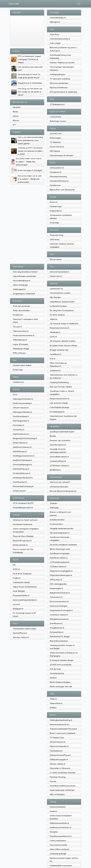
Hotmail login (56, 206)
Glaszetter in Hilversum (60, 768)
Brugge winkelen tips (59, 350)
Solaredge (54, 223)
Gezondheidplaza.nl (22, 281)
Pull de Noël (55, 669)
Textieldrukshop (57, 673)
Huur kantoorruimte (58, 845)
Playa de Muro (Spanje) (23, 536)
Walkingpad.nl (19, 289)
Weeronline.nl (56, 703)
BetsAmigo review (58, 121)
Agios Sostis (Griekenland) (25, 587)
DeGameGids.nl (57, 632)
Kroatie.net (18, 315)
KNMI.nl (53, 708)
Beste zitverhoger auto (60, 549)
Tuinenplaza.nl (56, 751)
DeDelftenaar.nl (20, 451)
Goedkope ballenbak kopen (62, 432)
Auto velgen (55, 43)
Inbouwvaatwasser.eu (60, 724)
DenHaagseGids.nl (21, 421)
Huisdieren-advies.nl (59, 558)
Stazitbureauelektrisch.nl (61, 836)
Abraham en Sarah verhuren (25, 520)
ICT (14, 125)
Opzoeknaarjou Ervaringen (62, 155)
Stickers (53, 678)
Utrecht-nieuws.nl (21, 408)
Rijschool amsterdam (59, 83)
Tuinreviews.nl (56, 597)
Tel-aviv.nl (17, 327)
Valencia (54, 319)
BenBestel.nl (55, 470)
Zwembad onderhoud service (63, 786)
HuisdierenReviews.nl (59, 181)
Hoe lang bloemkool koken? (25, 272)
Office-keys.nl (56, 580)
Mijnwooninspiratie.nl (59, 746)
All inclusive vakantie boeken (63, 341)
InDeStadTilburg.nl (21, 469)
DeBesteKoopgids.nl (59, 759)
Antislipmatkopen (57, 74)
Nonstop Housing (58, 777)
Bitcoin (16, 120)
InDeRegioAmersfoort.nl (24, 456)
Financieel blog (57, 235)
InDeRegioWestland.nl (23, 478)
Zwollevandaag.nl (21, 416)
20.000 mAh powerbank (61, 665)
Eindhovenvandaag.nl (22, 403)
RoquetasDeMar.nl (21, 595)
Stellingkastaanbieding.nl (61, 720)
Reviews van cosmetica (60, 440)
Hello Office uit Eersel (60, 849)
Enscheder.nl (18, 425)
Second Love (56, 133)
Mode (15, 112)
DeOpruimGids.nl (20, 545)
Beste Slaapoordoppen (60, 682)
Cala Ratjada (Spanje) (59, 407)
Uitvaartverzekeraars (59, 487)
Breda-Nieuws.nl (20, 443)
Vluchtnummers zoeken (60, 293)
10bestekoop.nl (20, 340)
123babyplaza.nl (57, 104)
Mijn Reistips (55, 297)
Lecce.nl (16, 604)
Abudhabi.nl (55, 332)
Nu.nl (15, 394)
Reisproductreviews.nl (60, 328)
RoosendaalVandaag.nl (23, 486)
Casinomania (55, 117)
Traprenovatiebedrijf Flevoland (63, 729)
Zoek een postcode (21, 306)
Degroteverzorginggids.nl (61, 571)
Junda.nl (53, 811)
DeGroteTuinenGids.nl (59, 272)
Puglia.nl (17, 578)
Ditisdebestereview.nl (59, 619)
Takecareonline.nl (21, 331)
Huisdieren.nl (55, 172)
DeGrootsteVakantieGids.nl (25, 600)
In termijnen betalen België (62, 660)
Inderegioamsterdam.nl (23, 399)
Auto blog (54, 34)
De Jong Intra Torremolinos (62, 310)
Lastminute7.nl (56, 289)
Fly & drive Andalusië (22, 574)
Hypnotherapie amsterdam (24, 276)
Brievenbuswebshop (59, 641)
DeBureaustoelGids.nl (59, 823)
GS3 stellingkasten (58, 584)
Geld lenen (55, 239)
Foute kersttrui (56, 524)
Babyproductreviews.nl (60, 593)
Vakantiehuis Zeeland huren (62, 302)
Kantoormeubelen (58, 807)
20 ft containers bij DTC (23, 503)
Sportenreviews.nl (58, 445)
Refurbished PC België (60, 636)
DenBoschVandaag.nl (22, 460)
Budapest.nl (18, 609)
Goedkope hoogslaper (60, 553)
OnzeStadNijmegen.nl (22, 465)
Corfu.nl (53, 337)
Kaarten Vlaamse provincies (62, 63)
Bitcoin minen (56, 259)
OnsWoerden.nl (20, 482)
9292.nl (16, 569)
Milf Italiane (55, 151)
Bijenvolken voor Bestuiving (62, 190)
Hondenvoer (55, 185)
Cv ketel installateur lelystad (62, 773)
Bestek (53, 436)
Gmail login (18, 370)
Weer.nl (53, 699)
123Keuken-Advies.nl (59, 465)
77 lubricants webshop (60, 79)
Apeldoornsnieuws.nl (22, 447)
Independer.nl (56, 211)
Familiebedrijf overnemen (61, 866)
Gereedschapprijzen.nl (60, 533)
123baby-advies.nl (58, 566)
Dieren (16, 116)
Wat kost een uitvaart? (60, 482)
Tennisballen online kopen (24, 629)
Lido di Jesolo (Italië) (59, 403)
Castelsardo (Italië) (21, 582)
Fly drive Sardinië (57, 315)
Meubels (17, 107)
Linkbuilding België (58, 854)
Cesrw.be (14, 4)
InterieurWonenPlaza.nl (60, 755)
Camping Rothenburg (59, 382)
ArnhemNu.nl (19, 430)
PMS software (19, 353)
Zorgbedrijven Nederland (24, 294)
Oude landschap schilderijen (62, 790)
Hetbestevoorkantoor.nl (60, 827)
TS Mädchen (55, 142)
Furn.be (53, 781)
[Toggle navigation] (79, 4)
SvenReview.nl (56, 623)
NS (14, 565)
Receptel (54, 832)
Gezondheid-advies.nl (59, 457)
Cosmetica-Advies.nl (59, 615)
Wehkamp (54, 508)
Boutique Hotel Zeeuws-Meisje (63, 345)
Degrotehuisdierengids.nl (61, 575)
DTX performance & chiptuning (63, 92)
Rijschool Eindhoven (59, 87)
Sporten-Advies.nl (21, 637)
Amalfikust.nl (55, 354)
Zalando (53, 503)
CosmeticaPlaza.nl (58, 461)
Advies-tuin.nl (56, 276)
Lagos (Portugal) (20, 344)
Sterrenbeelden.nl (58, 18)
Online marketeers (58, 841)
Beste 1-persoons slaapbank (63, 733)
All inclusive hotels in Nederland (64, 324)
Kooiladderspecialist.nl (23, 508)
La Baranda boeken (58, 306)
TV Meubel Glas (57, 738)
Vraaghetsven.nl (57, 628)
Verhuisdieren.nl (57, 168)
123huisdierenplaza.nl (60, 562)
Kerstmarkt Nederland (23, 524)
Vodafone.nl (18, 382)
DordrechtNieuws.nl (22, 473)
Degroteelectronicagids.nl (61, 610)
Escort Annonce (57, 147)
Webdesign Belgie (21, 349)
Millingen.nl (55, 22)
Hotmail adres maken (22, 365)
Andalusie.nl (55, 370)
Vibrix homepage (20, 285)
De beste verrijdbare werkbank (63, 545)
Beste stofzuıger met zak (61, 686)
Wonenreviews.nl (58, 742)
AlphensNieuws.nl (21, 434)
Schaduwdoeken (57, 520)
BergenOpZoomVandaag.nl (25, 438)
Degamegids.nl (56, 588)
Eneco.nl (54, 202)
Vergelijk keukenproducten (62, 528)
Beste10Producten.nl (22, 541)
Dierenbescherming (58, 176)
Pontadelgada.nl (57, 412)
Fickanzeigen (55, 138)
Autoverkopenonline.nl (60, 39)
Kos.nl (53, 359)
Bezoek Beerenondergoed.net (63, 491)
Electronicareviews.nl (59, 601)
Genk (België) (19, 591)
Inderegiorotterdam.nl (22, 412)
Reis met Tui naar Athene (61, 387)
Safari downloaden (21, 310)
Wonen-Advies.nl (57, 764)
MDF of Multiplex (57, 794)
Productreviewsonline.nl (24, 335)
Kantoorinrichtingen (59, 606)
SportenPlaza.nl (20, 633)
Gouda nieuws (19, 491)
